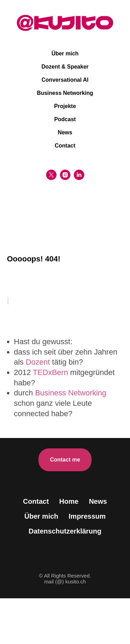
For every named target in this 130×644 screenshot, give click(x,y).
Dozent (38, 362)
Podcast (65, 119)
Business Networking (65, 93)
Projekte (65, 106)
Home (69, 501)
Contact (65, 146)
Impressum (87, 516)
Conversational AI (65, 80)
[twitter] (51, 175)
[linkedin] (79, 175)
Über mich (65, 53)
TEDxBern (50, 372)
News (65, 132)
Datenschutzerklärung (65, 531)
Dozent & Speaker (65, 67)
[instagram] (65, 175)
